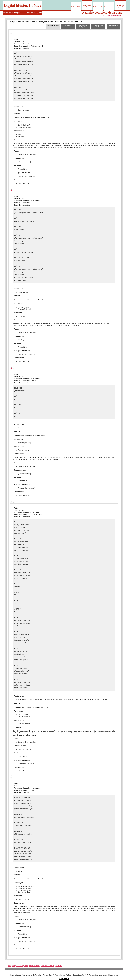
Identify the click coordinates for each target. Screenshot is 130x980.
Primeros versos (109, 7)
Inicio (9, 966)
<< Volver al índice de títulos (112, 15)
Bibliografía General (48, 966)
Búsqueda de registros (87, 6)
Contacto (59, 966)
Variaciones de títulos (98, 26)
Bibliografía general (120, 6)
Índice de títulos (98, 7)
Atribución (68, 25)
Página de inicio (76, 7)
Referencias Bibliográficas (83, 26)
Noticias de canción (53, 25)
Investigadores (114, 25)
